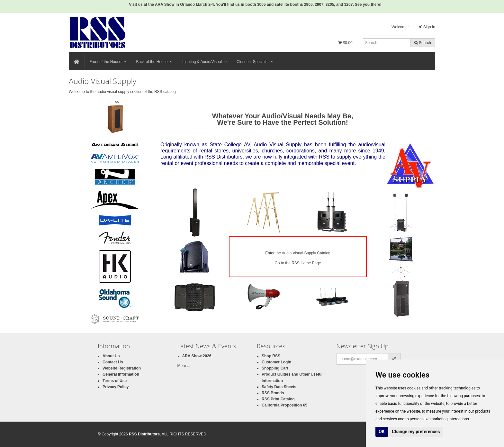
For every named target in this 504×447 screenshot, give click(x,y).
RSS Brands (273, 393)
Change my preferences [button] (416, 432)
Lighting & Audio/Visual (205, 62)
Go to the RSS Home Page (298, 263)
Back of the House (154, 62)
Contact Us (113, 362)
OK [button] (382, 432)
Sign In (427, 27)
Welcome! (400, 27)
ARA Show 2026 (197, 356)
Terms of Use (115, 381)
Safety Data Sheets (279, 387)
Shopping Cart (275, 368)
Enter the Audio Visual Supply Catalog (298, 253)
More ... (184, 366)
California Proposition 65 (284, 405)
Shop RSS (271, 356)
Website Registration (122, 368)
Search (423, 43)
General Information (121, 374)
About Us (111, 356)
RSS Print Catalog (278, 399)
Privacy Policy (116, 387)
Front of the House (108, 62)
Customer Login (276, 362)
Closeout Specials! (255, 62)
